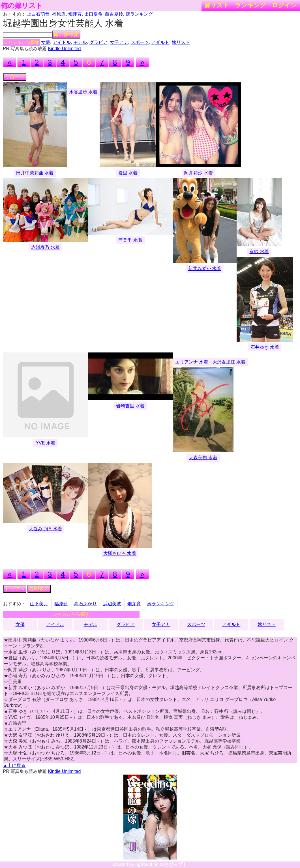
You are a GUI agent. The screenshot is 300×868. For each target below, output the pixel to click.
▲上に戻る (14, 765)
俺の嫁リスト (22, 6)
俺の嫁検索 (66, 35)
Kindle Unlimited (65, 49)
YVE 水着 (45, 443)
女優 (46, 42)
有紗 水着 (259, 252)
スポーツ (140, 42)
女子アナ (119, 42)
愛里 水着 (128, 173)
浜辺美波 (112, 604)
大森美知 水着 (203, 458)
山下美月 (39, 604)
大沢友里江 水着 (229, 362)
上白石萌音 (38, 14)
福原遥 (59, 14)
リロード (15, 77)
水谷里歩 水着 (83, 92)
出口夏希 (93, 14)
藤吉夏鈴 (114, 14)
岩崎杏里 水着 (130, 406)
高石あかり (85, 604)
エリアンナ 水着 (192, 362)
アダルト (160, 42)
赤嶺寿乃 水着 (45, 247)
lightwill (144, 864)
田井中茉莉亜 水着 (35, 173)
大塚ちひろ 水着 (120, 553)
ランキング (250, 5)
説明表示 (39, 589)
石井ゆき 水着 (265, 347)
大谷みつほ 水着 (45, 529)
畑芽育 (75, 14)
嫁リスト (217, 5)
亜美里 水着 (130, 240)
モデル (80, 42)
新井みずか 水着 (205, 269)
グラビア (98, 42)
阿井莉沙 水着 (198, 173)
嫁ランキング (139, 14)
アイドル (62, 42)
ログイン (284, 5)
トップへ (15, 589)
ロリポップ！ (173, 864)
